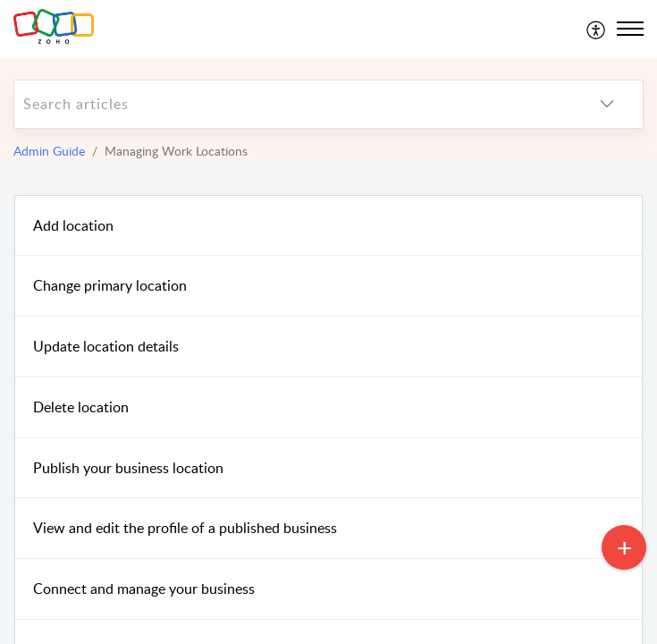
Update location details (106, 346)
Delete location (81, 407)
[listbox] (607, 104)
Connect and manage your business (144, 589)
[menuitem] (597, 29)
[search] (293, 104)
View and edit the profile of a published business (185, 528)
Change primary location (110, 285)
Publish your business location (128, 468)
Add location (73, 225)
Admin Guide (49, 151)
